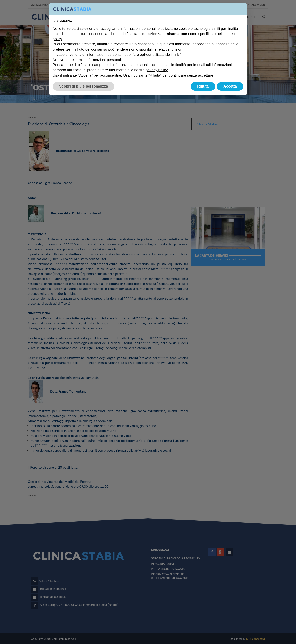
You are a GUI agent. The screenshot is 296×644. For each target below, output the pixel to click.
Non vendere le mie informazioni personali (87, 60)
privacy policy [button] (157, 70)
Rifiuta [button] (203, 86)
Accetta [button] (230, 86)
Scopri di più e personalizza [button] (84, 86)
